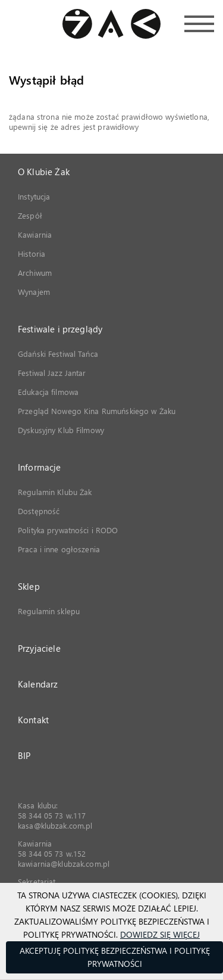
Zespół (30, 215)
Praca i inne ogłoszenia (59, 549)
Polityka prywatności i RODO (68, 530)
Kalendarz (38, 684)
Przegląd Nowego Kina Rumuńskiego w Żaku (97, 411)
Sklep (29, 586)
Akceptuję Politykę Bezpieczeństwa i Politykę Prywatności (115, 957)
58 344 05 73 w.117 (52, 815)
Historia (32, 253)
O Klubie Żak (44, 172)
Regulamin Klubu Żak (55, 492)
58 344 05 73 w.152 (52, 853)
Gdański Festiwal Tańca (58, 354)
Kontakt (33, 720)
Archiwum (35, 273)
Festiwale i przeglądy (60, 329)
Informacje (40, 467)
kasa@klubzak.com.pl (55, 825)
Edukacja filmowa (48, 392)
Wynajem (34, 292)
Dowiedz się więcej (160, 934)
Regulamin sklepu (49, 611)
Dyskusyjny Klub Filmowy (61, 430)
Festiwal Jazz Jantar (52, 373)
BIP (24, 755)
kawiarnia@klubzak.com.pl (64, 864)
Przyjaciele (39, 648)
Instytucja (34, 196)
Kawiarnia (35, 234)
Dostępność (39, 511)
